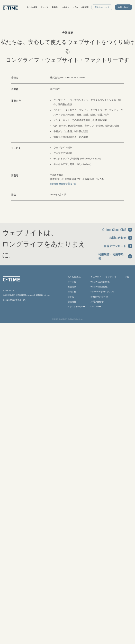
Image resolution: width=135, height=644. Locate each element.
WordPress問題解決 (100, 282)
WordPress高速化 (99, 287)
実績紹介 (55, 7)
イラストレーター (76, 307)
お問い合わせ (118, 238)
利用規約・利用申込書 (111, 257)
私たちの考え (32, 7)
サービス (44, 7)
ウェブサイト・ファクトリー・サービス (110, 277)
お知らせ (66, 7)
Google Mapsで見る (61, 184)
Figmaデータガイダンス (102, 292)
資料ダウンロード (115, 246)
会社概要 (85, 7)
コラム (75, 7)
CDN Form (96, 307)
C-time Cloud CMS (114, 230)
